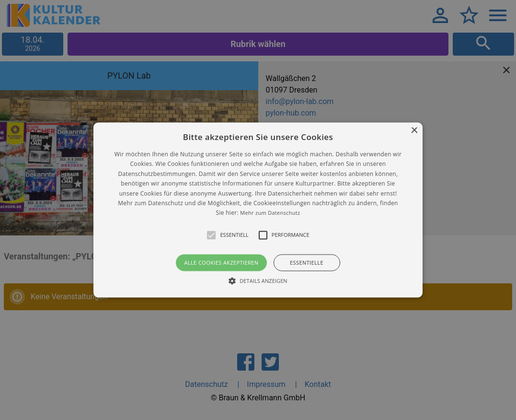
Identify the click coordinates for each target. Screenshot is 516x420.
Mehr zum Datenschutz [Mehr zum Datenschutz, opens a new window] (270, 213)
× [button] (414, 131)
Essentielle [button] (307, 262)
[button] (258, 210)
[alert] (258, 210)
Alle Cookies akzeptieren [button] (221, 262)
